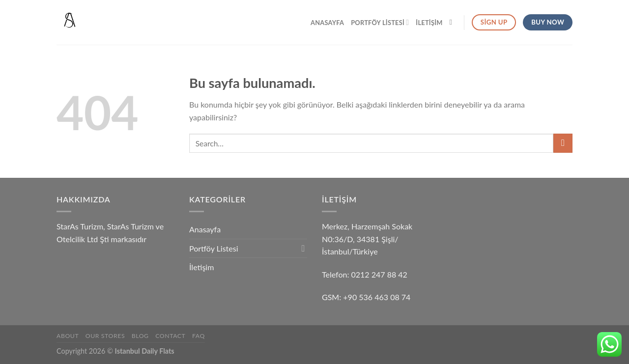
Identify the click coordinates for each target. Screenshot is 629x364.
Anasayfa (327, 23)
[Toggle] (303, 248)
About (68, 336)
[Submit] (563, 143)
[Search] (453, 22)
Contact (170, 336)
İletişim (429, 23)
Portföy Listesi (380, 22)
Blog (140, 336)
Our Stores (105, 336)
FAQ (199, 336)
